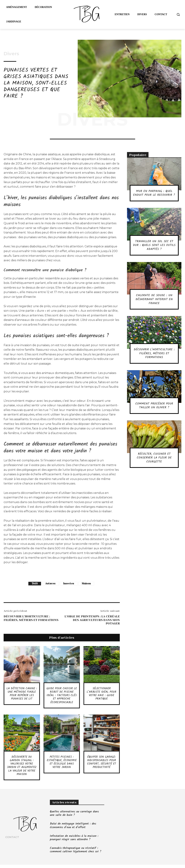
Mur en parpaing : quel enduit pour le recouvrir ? (154, 195)
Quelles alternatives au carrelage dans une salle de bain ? (74, 817)
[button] (178, 14)
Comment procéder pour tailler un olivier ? (154, 409)
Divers (11, 54)
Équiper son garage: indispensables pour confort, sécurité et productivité (102, 762)
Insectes (69, 584)
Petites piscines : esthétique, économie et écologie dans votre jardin (62, 764)
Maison (86, 584)
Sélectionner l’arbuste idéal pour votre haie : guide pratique (102, 694)
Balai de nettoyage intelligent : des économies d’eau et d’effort (73, 829)
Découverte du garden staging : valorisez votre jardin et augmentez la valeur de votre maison (22, 767)
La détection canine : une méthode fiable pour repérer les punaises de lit (22, 694)
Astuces (50, 584)
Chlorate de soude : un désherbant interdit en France (154, 303)
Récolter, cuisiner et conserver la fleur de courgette (154, 462)
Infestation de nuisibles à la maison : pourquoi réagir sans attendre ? (74, 841)
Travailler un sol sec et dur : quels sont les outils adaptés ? (154, 249)
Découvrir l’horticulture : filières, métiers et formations (31, 618)
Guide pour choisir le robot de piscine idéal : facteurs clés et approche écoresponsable (62, 695)
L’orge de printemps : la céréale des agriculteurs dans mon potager (92, 620)
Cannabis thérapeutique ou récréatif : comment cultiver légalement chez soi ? (76, 853)
